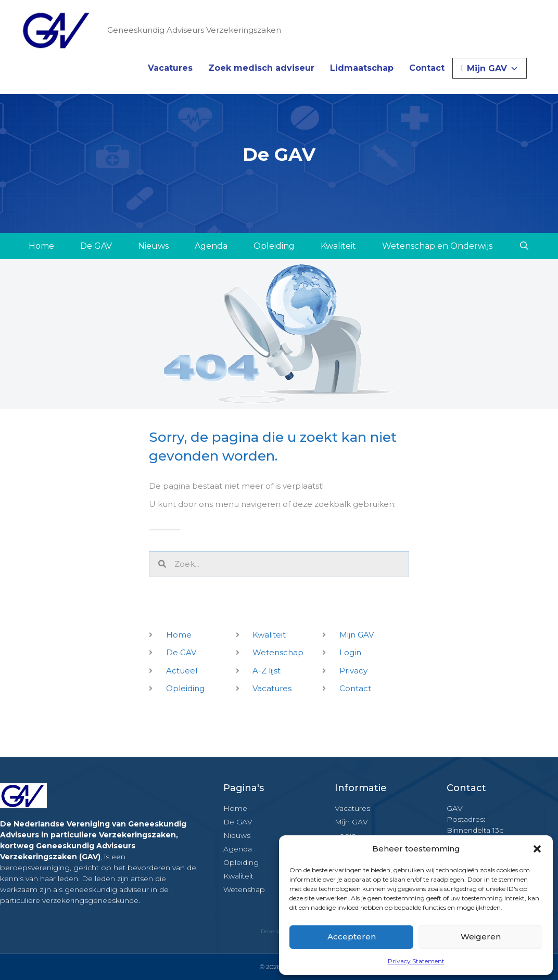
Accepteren (352, 937)
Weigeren (481, 937)
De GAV (96, 246)
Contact (427, 68)
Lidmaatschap (362, 68)
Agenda (211, 246)
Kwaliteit (338, 246)
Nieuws (153, 246)
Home (41, 246)
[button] (537, 849)
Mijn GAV (493, 68)
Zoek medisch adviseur (261, 68)
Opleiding (274, 246)
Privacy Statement (416, 961)
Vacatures (170, 68)
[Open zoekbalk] (524, 246)
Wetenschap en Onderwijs (437, 246)
